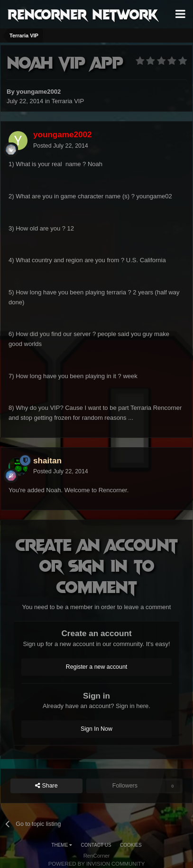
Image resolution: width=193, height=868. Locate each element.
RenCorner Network (83, 14)
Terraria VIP (68, 101)
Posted (61, 146)
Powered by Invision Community (97, 864)
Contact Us (96, 845)
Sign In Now (96, 729)
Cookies (131, 845)
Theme (62, 845)
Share (46, 786)
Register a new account (97, 667)
